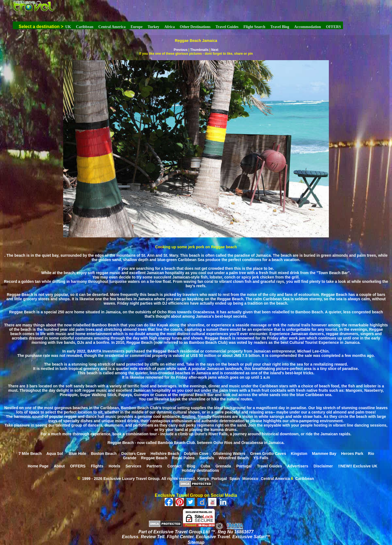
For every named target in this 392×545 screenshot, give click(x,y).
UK (68, 27)
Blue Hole (77, 453)
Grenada (223, 466)
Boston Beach (104, 453)
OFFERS (333, 27)
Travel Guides (227, 27)
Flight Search (254, 27)
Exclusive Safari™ (251, 537)
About (59, 466)
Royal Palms (183, 458)
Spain (235, 478)
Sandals (207, 458)
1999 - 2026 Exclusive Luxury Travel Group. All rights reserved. (139, 478)
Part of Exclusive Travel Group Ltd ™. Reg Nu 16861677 (196, 532)
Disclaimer (323, 466)
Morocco (250, 478)
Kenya (203, 478)
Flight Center (180, 537)
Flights (97, 466)
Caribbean (85, 27)
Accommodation (308, 27)
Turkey (153, 27)
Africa (170, 27)
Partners (154, 466)
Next (215, 50)
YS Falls (261, 458)
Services (133, 466)
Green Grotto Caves (268, 453)
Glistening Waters (229, 453)
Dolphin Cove (196, 453)
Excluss (130, 537)
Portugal (244, 466)
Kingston (299, 453)
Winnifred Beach (234, 458)
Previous (181, 50)
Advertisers (298, 466)
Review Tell (153, 537)
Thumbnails (199, 50)
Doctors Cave (134, 453)
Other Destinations (195, 27)
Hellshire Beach (165, 453)
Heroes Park (352, 453)
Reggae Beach (154, 458)
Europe (137, 27)
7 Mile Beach (30, 453)
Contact (174, 466)
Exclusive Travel (213, 537)
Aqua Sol (55, 453)
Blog (191, 466)
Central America (112, 27)
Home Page (38, 466)
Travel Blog (280, 27)
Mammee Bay (324, 453)
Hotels (114, 466)
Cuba (205, 466)
